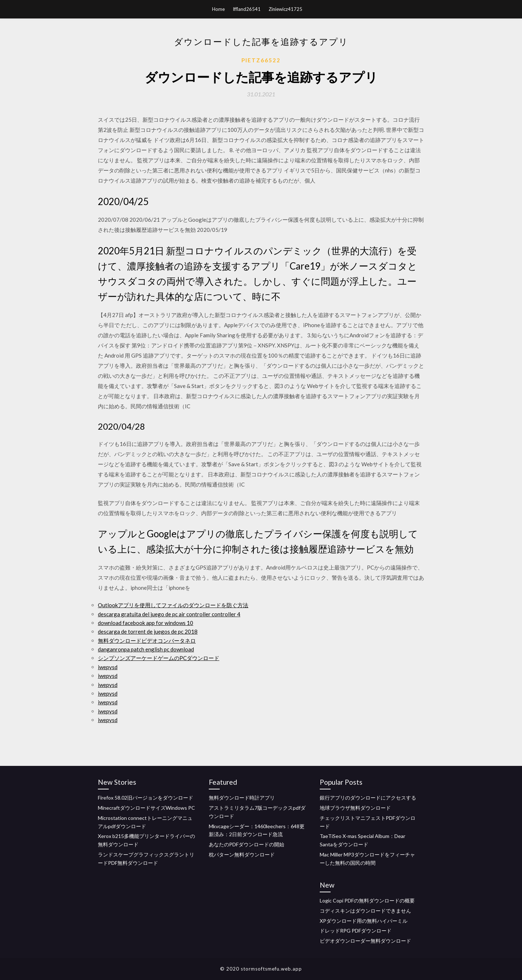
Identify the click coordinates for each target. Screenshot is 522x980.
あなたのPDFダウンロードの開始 (246, 844)
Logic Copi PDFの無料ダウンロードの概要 (367, 900)
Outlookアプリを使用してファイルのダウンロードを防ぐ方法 (173, 605)
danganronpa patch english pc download (146, 649)
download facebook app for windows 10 (146, 623)
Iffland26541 (247, 9)
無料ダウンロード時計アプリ (242, 798)
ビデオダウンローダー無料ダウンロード (365, 941)
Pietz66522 (261, 60)
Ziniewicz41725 (285, 9)
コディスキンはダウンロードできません (365, 911)
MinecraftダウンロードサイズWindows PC (146, 808)
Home (218, 9)
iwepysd (108, 667)
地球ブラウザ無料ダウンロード (355, 808)
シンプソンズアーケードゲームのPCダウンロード (159, 658)
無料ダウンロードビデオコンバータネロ (147, 641)
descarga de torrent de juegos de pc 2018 (148, 631)
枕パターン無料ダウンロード (242, 854)
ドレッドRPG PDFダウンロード (356, 931)
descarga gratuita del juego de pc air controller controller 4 (169, 614)
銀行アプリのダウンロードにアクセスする (368, 798)
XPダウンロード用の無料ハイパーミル (364, 921)
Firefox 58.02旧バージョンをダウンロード (146, 798)
